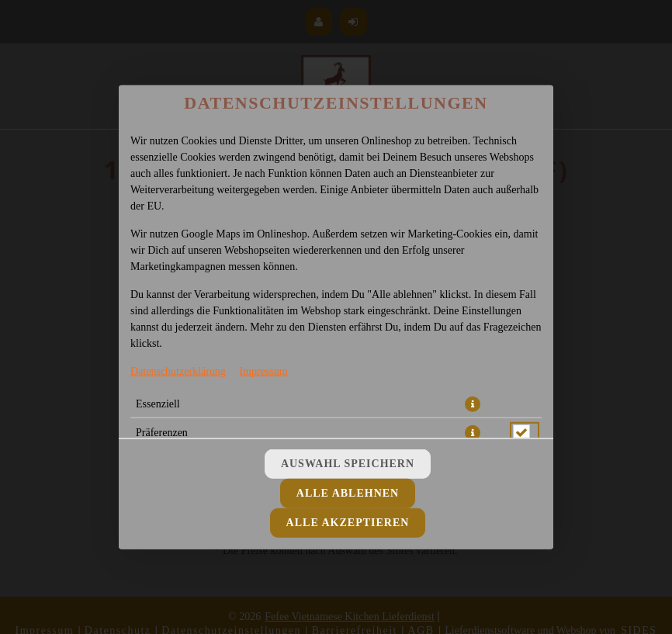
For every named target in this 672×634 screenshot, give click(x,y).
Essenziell (158, 403)
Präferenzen (162, 432)
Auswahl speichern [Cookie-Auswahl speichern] (348, 464)
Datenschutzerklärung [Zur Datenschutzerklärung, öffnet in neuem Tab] (178, 371)
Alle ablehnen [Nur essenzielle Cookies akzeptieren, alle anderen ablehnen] (348, 493)
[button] (473, 404)
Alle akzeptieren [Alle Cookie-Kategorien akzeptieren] (348, 523)
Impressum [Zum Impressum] (263, 371)
